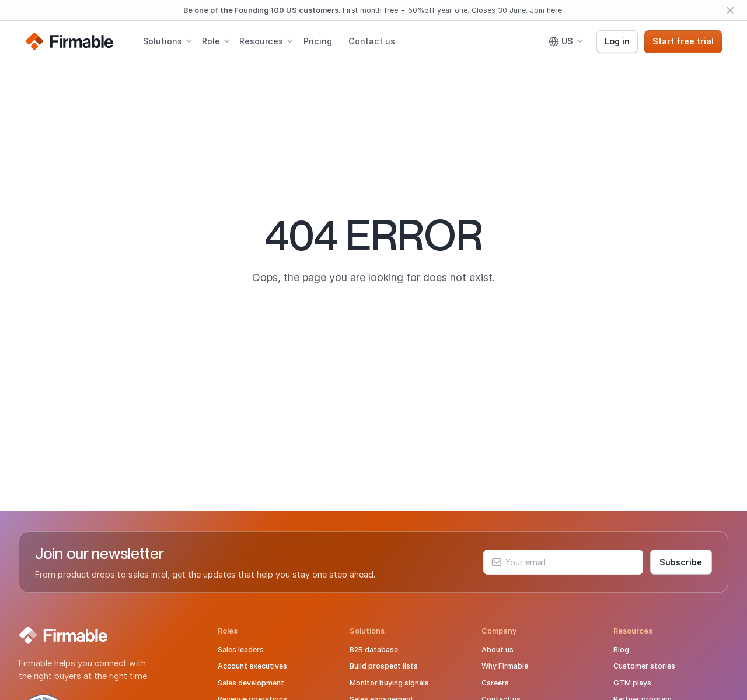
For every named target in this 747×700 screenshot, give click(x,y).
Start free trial (683, 41)
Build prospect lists (384, 666)
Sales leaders (241, 650)
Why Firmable (505, 666)
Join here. (547, 10)
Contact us (372, 41)
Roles (228, 631)
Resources (261, 41)
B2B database (374, 650)
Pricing (318, 41)
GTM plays (632, 683)
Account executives (252, 666)
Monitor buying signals (389, 683)
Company (499, 631)
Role (211, 41)
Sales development (251, 683)
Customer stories (644, 666)
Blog (621, 650)
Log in (617, 41)
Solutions (163, 41)
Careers (495, 683)
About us (498, 650)
